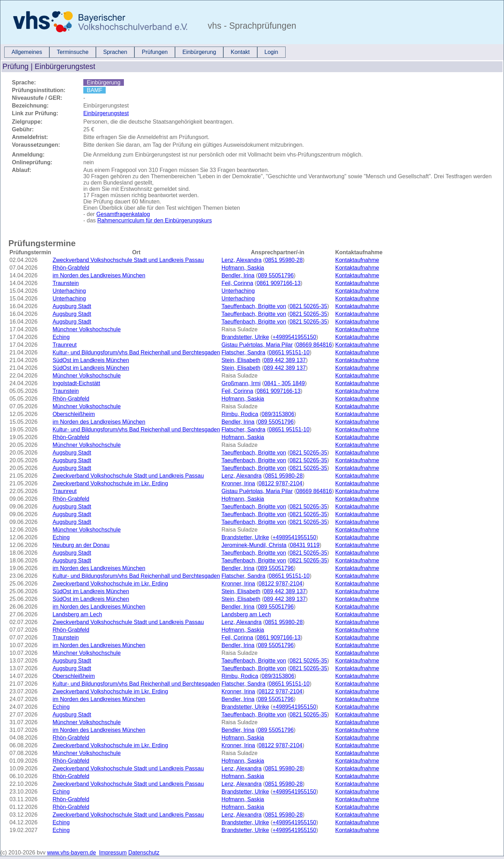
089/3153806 (278, 414)
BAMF (94, 90)
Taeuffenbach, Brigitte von (254, 306)
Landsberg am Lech (77, 614)
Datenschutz (144, 853)
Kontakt (240, 52)
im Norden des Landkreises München (99, 275)
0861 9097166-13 (278, 283)
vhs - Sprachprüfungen (251, 26)
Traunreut (65, 345)
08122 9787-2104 (280, 483)
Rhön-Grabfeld (71, 268)
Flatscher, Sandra (243, 352)
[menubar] (145, 52)
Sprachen (115, 52)
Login (271, 52)
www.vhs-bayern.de (71, 853)
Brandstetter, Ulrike (245, 337)
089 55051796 (276, 275)
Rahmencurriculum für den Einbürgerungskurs (155, 220)
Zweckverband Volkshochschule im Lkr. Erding (110, 483)
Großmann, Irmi (241, 383)
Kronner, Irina (238, 483)
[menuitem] (27, 52)
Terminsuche (73, 52)
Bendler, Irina (238, 275)
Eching (61, 337)
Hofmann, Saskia (243, 268)
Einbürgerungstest (106, 113)
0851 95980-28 (284, 260)
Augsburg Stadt (72, 306)
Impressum (113, 853)
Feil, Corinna (237, 283)
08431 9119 (305, 545)
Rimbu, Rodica (240, 414)
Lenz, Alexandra (242, 260)
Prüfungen (155, 52)
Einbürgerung (199, 52)
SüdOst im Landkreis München (91, 360)
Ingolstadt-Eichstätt (76, 383)
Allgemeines (27, 52)
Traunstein (66, 283)
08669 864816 (314, 345)
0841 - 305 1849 (284, 383)
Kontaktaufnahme (357, 260)
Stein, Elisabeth (241, 360)
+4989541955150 (294, 337)
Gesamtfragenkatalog (123, 214)
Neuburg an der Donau (81, 545)
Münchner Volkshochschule (87, 329)
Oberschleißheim (74, 414)
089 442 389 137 (285, 360)
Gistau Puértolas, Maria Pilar (257, 345)
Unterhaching (69, 291)
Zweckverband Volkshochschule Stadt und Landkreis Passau (128, 260)
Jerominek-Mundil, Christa (254, 545)
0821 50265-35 (308, 306)
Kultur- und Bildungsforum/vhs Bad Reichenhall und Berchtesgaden (136, 352)
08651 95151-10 (289, 352)
